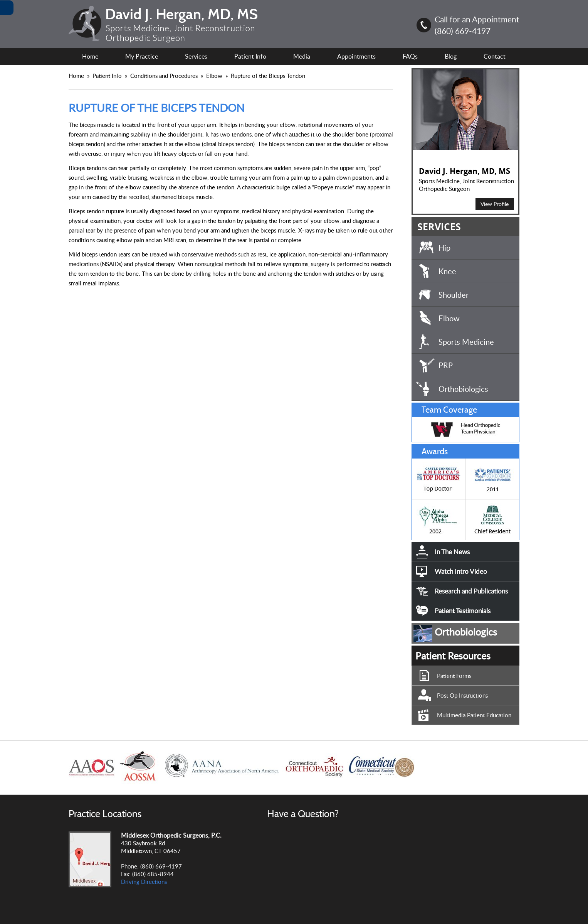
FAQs (410, 56)
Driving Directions (144, 882)
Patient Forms (454, 676)
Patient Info (108, 76)
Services (196, 56)
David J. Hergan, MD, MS (465, 171)
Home (90, 56)
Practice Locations (105, 814)
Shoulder (454, 295)
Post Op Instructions (462, 695)
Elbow (449, 318)
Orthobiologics (463, 389)
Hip (444, 248)
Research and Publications (471, 591)
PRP (446, 365)
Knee (447, 271)
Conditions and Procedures (165, 76)
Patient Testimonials (463, 611)
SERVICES (439, 227)
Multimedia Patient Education (474, 715)
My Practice (142, 56)
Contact (495, 56)
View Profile (495, 204)
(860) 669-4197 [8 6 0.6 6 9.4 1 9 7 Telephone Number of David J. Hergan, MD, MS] (463, 31)
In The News (452, 552)
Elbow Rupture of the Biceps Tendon (256, 76)
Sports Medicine (466, 342)
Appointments (356, 56)
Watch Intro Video (461, 571)
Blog (451, 56)
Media (302, 56)
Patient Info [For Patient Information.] (250, 56)
